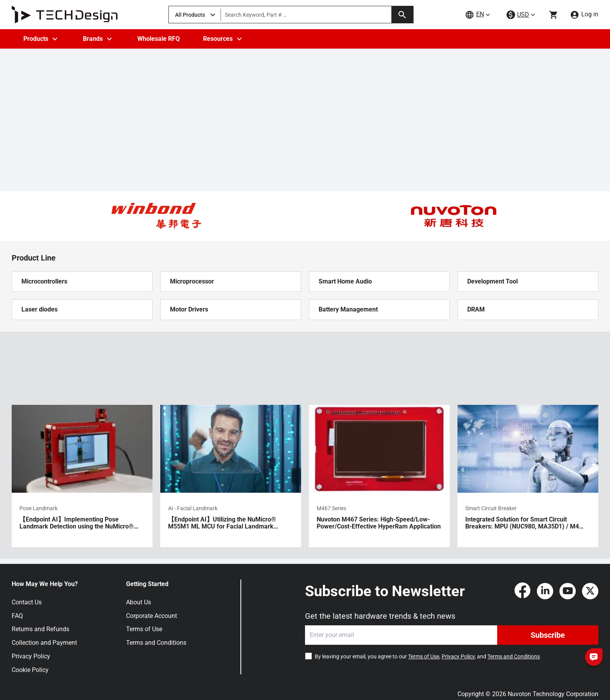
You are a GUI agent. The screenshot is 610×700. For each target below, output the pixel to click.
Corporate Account (152, 616)
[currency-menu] (522, 15)
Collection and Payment (44, 643)
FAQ (17, 616)
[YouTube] (568, 591)
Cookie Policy (30, 670)
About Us (138, 602)
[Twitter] (590, 591)
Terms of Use (144, 629)
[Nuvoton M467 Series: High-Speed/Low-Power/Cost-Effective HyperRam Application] (379, 476)
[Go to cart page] (554, 15)
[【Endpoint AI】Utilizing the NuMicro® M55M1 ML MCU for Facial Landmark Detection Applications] (231, 476)
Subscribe (548, 635)
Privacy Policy (31, 656)
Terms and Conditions (156, 643)
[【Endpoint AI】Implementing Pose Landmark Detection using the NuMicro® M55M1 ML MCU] (82, 476)
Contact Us (27, 602)
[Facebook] (522, 591)
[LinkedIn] (545, 591)
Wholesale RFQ (159, 39)
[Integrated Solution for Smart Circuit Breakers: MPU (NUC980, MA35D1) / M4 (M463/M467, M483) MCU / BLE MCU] (528, 476)
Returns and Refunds (40, 629)
